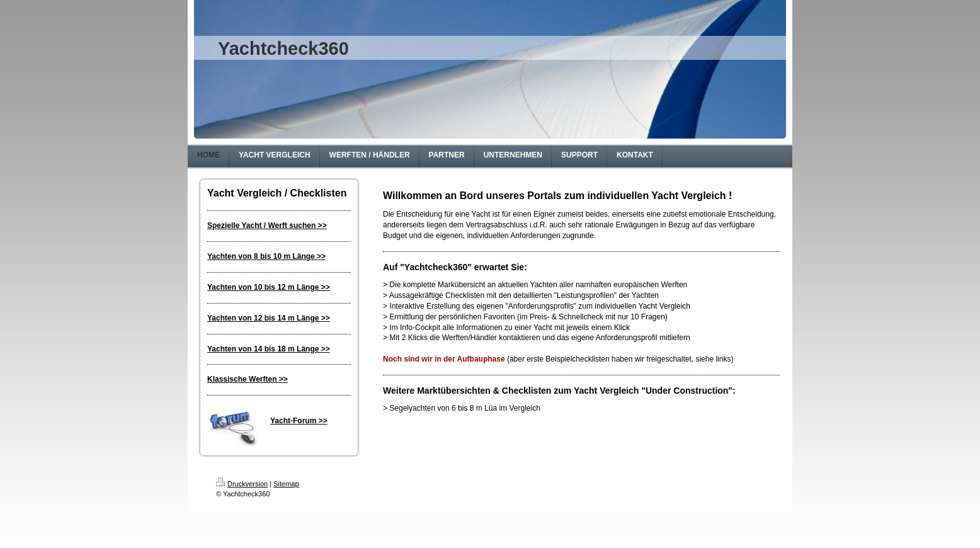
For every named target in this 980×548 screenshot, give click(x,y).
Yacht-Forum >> (299, 421)
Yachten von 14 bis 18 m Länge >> (269, 349)
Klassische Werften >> (248, 379)
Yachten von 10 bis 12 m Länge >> (269, 287)
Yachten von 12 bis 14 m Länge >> (269, 318)
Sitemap (286, 484)
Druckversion (242, 484)
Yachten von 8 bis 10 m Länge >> (266, 256)
